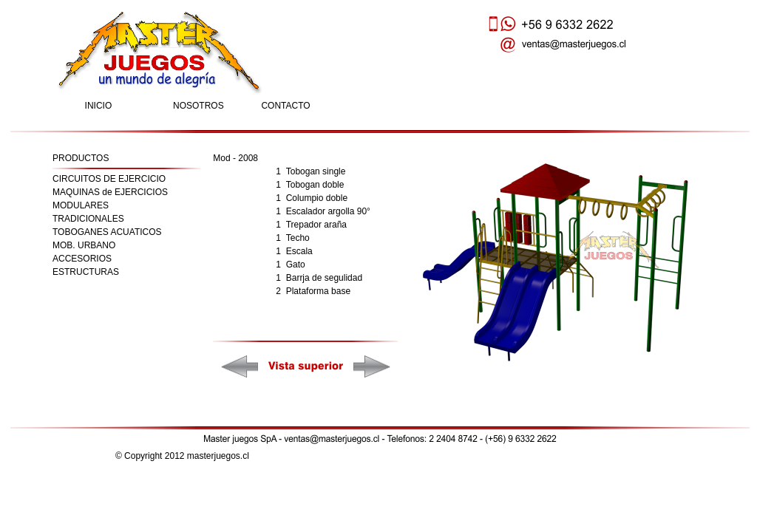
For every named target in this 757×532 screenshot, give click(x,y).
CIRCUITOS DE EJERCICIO (109, 179)
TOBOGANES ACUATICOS (107, 232)
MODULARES (81, 205)
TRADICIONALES (88, 219)
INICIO (99, 106)
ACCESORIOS (82, 259)
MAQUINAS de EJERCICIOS (110, 192)
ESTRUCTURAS (86, 272)
